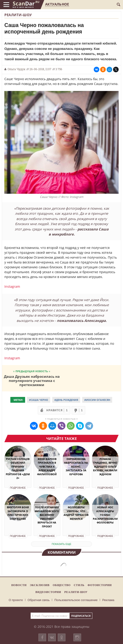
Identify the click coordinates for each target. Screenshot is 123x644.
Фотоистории (100, 585)
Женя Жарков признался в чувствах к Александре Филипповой (47, 467)
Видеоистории (48, 592)
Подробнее (18, 488)
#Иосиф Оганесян (97, 400)
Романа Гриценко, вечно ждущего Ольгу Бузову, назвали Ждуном (105, 467)
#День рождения (66, 400)
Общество (62, 585)
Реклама (108, 600)
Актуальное (57, 4)
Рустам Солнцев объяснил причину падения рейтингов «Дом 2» (18, 469)
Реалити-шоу (18, 15)
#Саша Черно (39, 400)
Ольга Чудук (16, 69)
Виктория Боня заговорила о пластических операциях (18, 513)
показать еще (61, 544)
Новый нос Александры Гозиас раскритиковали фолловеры (105, 515)
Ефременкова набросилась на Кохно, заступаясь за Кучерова (76, 467)
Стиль (79, 585)
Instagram (12, 286)
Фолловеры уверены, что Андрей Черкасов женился (76, 513)
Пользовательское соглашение (76, 600)
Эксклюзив (40, 585)
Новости (19, 585)
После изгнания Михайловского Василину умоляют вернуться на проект (47, 517)
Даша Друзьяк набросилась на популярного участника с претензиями (32, 380)
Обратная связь (39, 600)
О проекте (16, 600)
